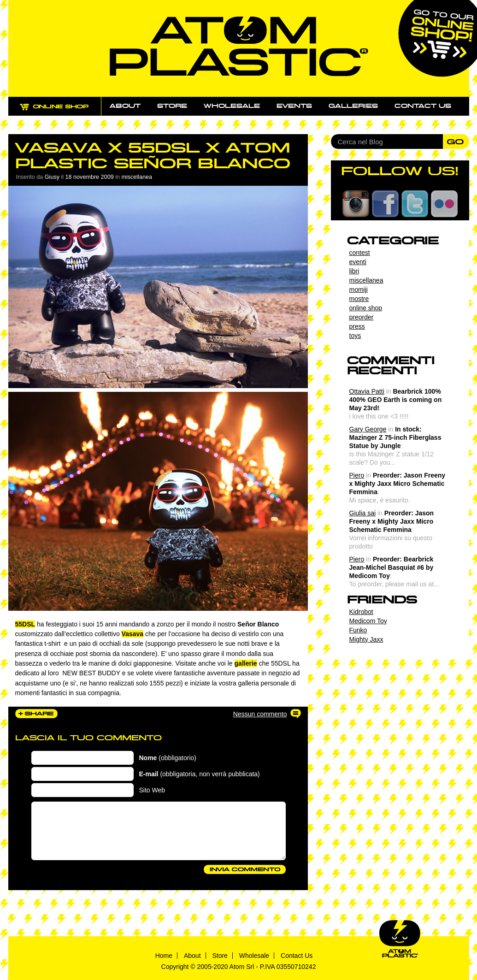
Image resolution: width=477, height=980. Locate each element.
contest (360, 253)
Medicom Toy (368, 621)
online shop (366, 308)
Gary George (368, 429)
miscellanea (137, 177)
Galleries (353, 106)
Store (172, 106)
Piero (357, 475)
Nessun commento (260, 714)
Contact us (423, 106)
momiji (359, 289)
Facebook (385, 204)
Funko (358, 630)
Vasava (133, 634)
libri (354, 271)
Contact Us (297, 956)
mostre (359, 299)
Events (294, 106)
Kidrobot (361, 612)
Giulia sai (363, 513)
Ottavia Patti (367, 391)
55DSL (25, 624)
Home (164, 956)
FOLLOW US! (400, 171)
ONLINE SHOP (63, 112)
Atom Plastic (239, 46)
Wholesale (232, 106)
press (357, 326)
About (125, 106)
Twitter (415, 204)
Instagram (356, 204)
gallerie (246, 663)
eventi (358, 262)
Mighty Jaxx (366, 639)
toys (355, 336)
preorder (362, 317)
